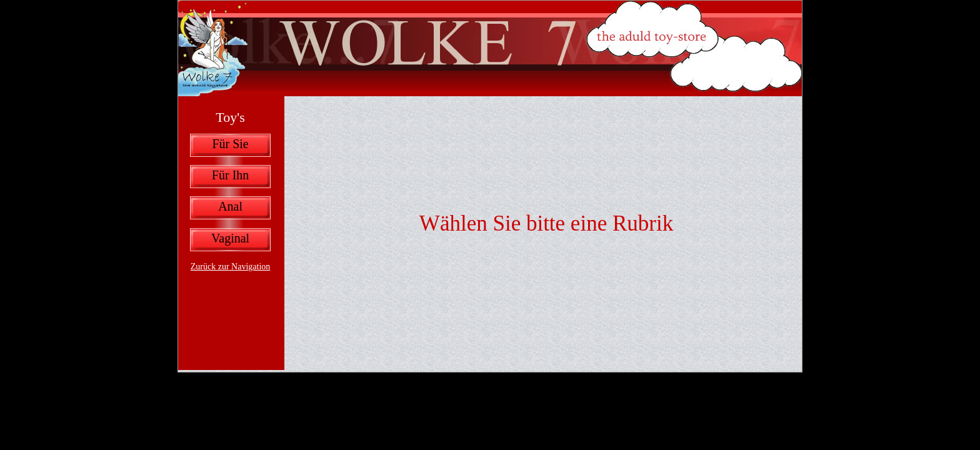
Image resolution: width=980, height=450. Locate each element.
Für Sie (230, 144)
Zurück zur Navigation (231, 267)
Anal (230, 206)
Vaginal (230, 238)
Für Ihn (230, 175)
